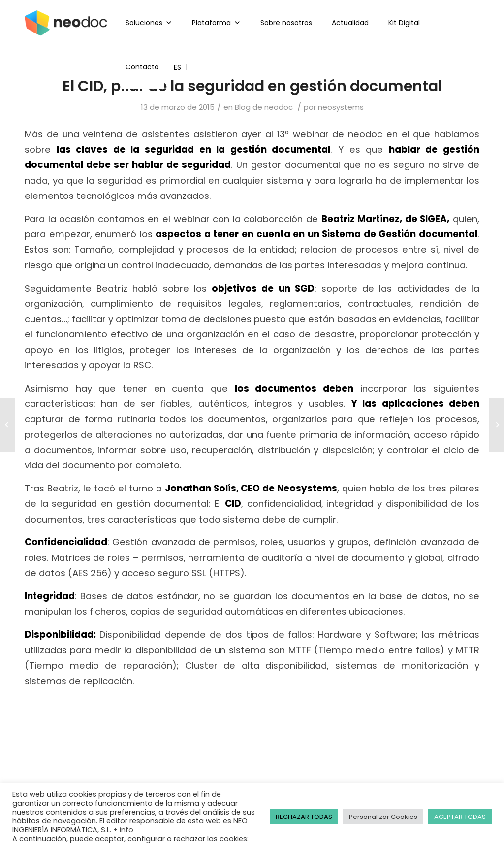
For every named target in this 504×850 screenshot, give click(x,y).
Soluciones (149, 23)
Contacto (142, 67)
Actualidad (350, 23)
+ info (123, 830)
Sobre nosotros (286, 23)
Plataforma (216, 23)
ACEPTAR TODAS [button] (460, 817)
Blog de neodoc (264, 107)
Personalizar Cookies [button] (383, 817)
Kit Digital (404, 23)
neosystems (341, 107)
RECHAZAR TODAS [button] (304, 817)
